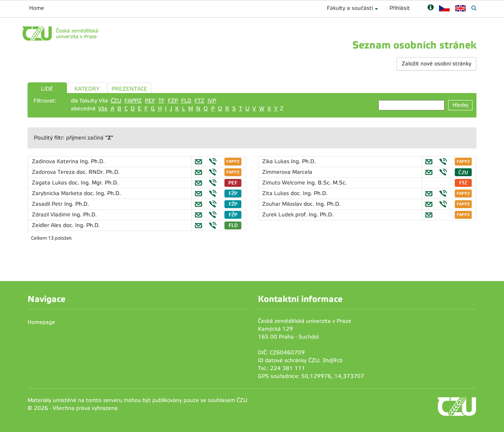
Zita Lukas (276, 193)
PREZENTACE (129, 89)
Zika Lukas (277, 161)
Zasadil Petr (48, 204)
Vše (103, 109)
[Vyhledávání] (474, 8)
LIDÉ (47, 89)
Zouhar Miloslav (283, 204)
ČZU (116, 101)
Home (37, 8)
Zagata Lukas (50, 183)
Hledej (460, 105)
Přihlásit (400, 8)
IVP (212, 101)
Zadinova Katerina (56, 161)
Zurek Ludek (279, 215)
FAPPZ (133, 101)
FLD (186, 101)
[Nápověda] (431, 8)
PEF (150, 101)
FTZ (199, 101)
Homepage (41, 322)
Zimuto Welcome (284, 183)
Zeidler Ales (47, 225)
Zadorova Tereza (54, 172)
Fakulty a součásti (350, 8)
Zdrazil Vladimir (52, 215)
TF (161, 101)
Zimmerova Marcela (287, 172)
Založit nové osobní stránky (436, 64)
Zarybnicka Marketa (58, 193)
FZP (173, 101)
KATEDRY (87, 89)
